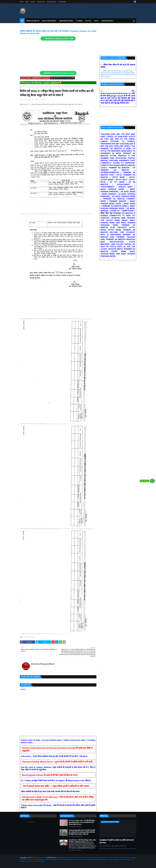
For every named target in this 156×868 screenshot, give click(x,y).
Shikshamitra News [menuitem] (66, 21)
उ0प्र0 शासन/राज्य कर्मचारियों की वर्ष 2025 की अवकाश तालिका (117, 73)
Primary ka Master (26, 99)
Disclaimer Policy (51, 2)
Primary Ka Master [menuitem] (33, 21)
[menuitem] (22, 21)
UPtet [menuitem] (96, 21)
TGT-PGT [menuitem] (88, 21)
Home (22, 2)
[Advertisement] (58, 56)
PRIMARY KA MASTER (39, 857)
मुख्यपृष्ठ (22, 87)
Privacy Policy (41, 2)
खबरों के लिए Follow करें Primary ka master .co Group (59, 73)
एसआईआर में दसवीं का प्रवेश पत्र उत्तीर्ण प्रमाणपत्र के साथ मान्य (117, 841)
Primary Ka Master (29, 87)
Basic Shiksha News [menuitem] (49, 21)
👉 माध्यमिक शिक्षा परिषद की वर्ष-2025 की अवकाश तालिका (117, 71)
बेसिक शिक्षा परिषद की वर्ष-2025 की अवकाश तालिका (62, 78)
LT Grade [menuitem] (79, 21)
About (27, 2)
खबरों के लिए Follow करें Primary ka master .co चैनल (59, 39)
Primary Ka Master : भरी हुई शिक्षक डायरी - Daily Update (35, 78)
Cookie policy (62, 2)
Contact (33, 2)
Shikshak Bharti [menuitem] (107, 21)
